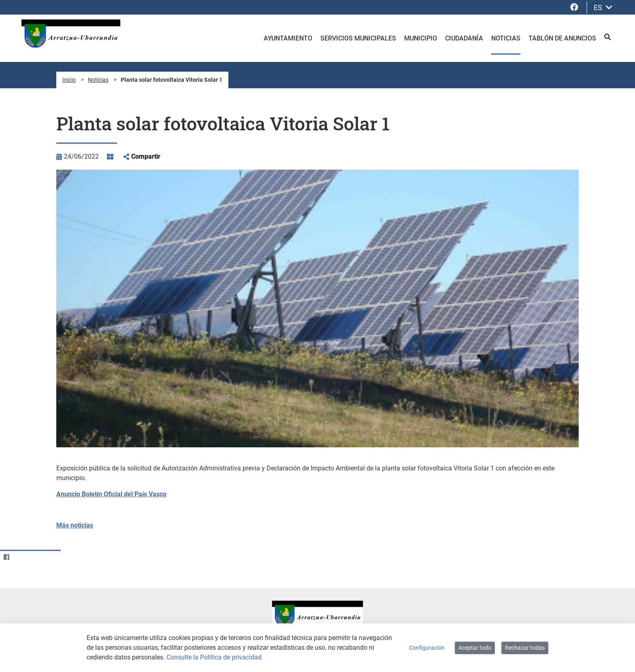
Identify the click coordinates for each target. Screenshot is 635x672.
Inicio (69, 80)
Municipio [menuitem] (421, 38)
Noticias (98, 80)
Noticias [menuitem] (506, 38)
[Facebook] (6, 557)
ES (603, 7)
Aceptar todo (475, 648)
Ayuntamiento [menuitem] (288, 38)
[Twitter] (22, 557)
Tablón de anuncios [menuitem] (562, 38)
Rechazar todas (525, 648)
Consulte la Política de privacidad (214, 657)
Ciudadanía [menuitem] (464, 38)
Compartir (146, 156)
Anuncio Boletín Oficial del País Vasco (111, 494)
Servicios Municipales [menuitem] (358, 38)
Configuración (427, 648)
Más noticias (75, 525)
